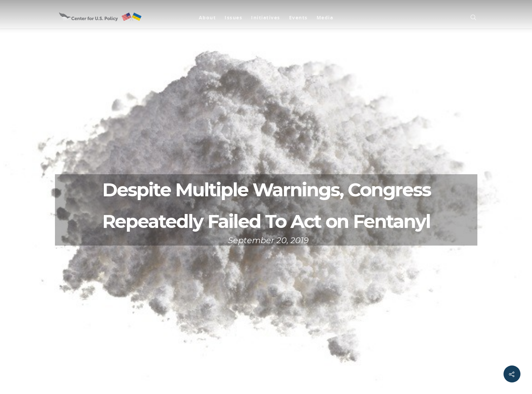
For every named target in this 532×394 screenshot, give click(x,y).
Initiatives (266, 17)
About (207, 17)
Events (298, 17)
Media (325, 17)
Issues (233, 17)
